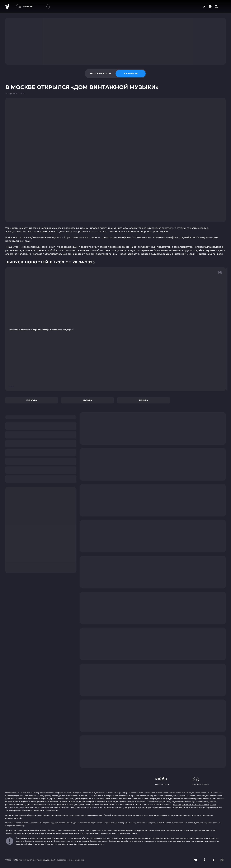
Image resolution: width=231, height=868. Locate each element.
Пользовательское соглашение (69, 860)
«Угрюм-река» (23, 807)
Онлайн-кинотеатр (162, 781)
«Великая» (55, 807)
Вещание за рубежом (200, 781)
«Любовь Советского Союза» (195, 805)
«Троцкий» (44, 807)
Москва (144, 400)
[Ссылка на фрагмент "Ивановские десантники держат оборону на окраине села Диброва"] (115, 329)
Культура (32, 400)
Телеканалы (132, 833)
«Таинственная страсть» (86, 807)
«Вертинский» (67, 807)
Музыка (88, 400)
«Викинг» (34, 807)
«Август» (177, 805)
